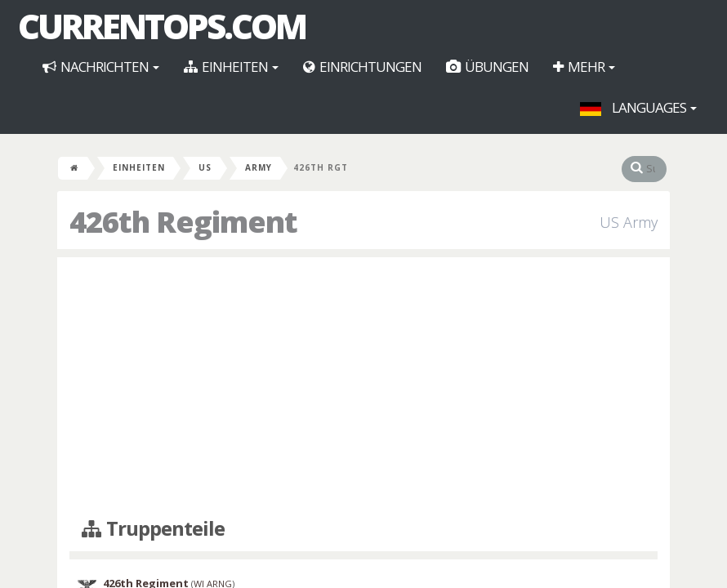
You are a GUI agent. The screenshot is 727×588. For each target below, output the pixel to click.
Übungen (487, 67)
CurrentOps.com (162, 26)
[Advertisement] (363, 388)
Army (259, 167)
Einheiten (231, 67)
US (205, 167)
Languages (638, 107)
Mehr (584, 67)
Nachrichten (101, 67)
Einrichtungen (362, 67)
